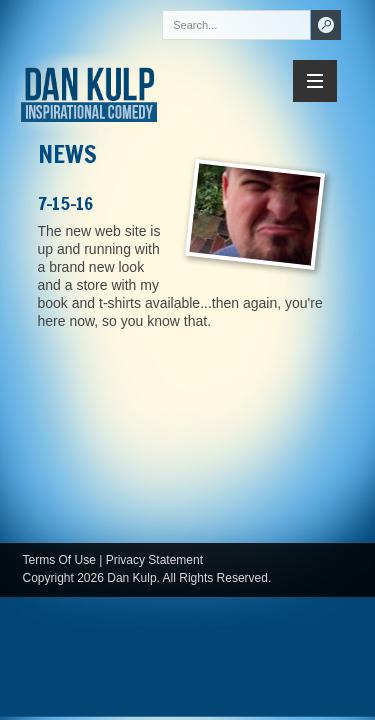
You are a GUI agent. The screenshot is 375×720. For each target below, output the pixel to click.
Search (326, 25)
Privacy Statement (154, 560)
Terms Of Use (59, 560)
